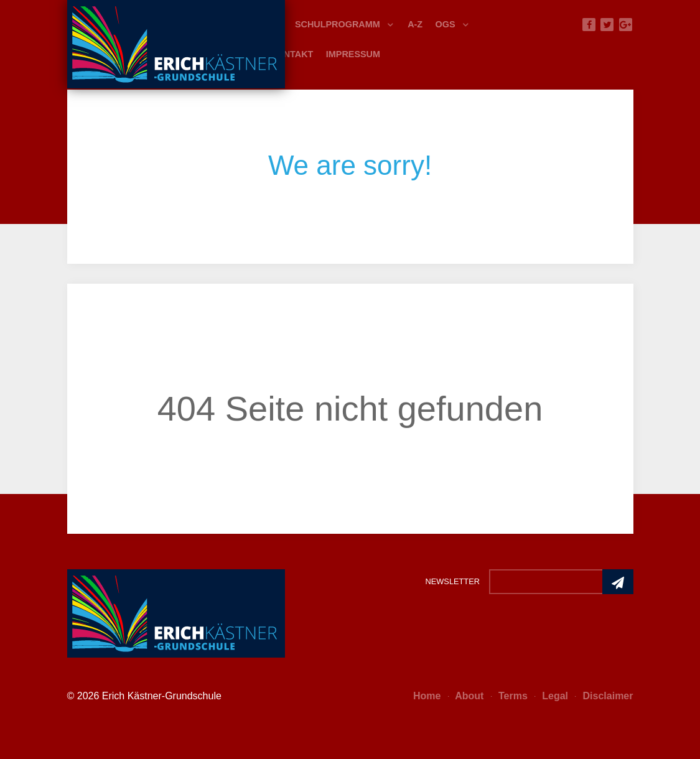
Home (427, 696)
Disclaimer (604, 696)
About (466, 696)
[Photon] (176, 612)
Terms (509, 696)
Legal (551, 696)
